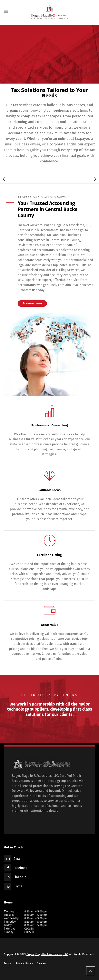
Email (17, 859)
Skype (18, 886)
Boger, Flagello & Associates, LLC (47, 954)
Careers (42, 964)
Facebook (20, 868)
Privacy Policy (24, 964)
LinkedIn (20, 877)
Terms (8, 964)
